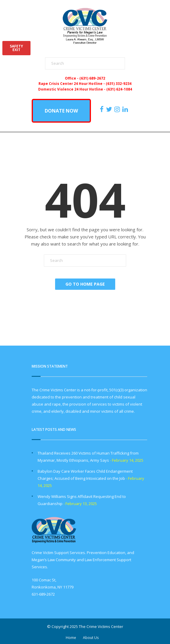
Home (71, 638)
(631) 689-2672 (92, 78)
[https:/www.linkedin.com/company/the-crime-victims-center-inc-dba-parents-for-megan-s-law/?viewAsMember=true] (126, 109)
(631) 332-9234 (119, 83)
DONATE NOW (61, 111)
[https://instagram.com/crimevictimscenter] (118, 109)
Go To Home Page (85, 284)
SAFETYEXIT (16, 48)
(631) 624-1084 (119, 89)
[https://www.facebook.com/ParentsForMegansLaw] (102, 109)
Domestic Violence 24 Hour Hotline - (72, 89)
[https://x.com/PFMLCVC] (110, 109)
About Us (91, 638)
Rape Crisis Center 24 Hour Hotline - (72, 83)
